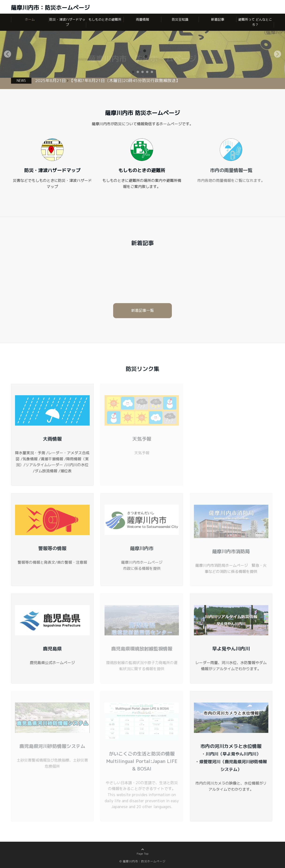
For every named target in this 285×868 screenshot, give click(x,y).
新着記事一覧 (142, 310)
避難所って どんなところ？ (255, 22)
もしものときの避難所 (105, 19)
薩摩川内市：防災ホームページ (50, 8)
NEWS (21, 80)
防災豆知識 (180, 19)
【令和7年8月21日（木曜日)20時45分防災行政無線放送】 (125, 80)
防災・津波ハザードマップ (67, 22)
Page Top (142, 857)
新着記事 (218, 19)
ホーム (30, 19)
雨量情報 (142, 19)
